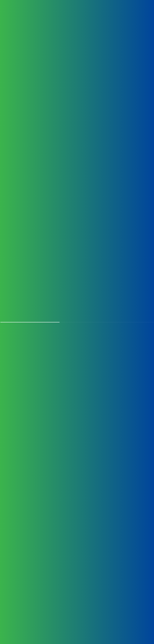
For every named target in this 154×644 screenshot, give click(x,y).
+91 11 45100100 (95, 555)
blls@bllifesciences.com (102, 581)
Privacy (102, 604)
